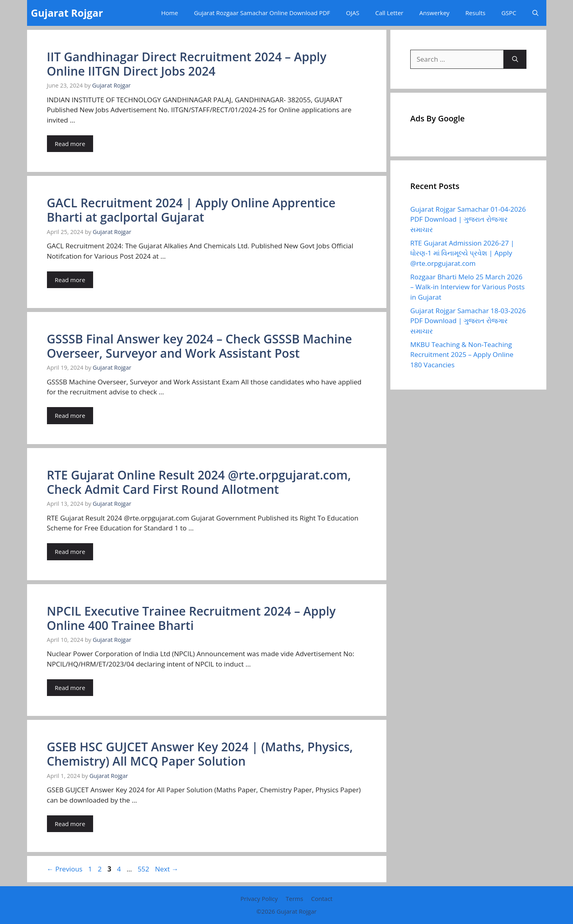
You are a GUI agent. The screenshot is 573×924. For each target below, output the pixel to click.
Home (170, 13)
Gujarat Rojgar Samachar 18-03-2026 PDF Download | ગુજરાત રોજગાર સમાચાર (468, 321)
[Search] (515, 59)
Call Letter (389, 13)
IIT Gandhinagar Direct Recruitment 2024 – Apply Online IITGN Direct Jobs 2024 (187, 64)
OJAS (353, 13)
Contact (322, 899)
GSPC (509, 13)
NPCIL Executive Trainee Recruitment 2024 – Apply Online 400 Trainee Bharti (191, 618)
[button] (535, 13)
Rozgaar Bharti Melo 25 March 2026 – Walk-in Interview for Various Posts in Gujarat (468, 287)
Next (167, 869)
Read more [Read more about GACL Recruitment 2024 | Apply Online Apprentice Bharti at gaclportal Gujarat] (70, 280)
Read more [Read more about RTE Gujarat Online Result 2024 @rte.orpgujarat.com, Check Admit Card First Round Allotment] (70, 552)
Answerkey (435, 13)
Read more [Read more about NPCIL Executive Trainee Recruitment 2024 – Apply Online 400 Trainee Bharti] (70, 688)
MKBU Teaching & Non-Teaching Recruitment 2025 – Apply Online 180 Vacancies (462, 355)
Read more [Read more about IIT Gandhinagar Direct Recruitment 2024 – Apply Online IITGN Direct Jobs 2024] (70, 144)
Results (476, 13)
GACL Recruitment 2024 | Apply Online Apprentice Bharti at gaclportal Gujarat (191, 210)
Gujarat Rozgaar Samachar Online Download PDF (262, 13)
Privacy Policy (259, 899)
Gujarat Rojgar (67, 13)
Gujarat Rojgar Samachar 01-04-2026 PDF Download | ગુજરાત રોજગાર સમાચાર (468, 219)
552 (144, 869)
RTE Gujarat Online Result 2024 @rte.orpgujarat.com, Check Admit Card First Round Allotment (199, 482)
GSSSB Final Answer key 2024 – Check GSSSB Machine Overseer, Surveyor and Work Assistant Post (200, 346)
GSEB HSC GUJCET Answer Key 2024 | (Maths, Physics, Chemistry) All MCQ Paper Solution (200, 754)
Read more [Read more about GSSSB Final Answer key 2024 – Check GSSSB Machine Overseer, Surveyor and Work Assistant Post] (70, 415)
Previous (65, 869)
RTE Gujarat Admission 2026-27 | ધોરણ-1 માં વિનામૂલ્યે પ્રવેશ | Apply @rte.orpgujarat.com (462, 253)
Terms (294, 899)
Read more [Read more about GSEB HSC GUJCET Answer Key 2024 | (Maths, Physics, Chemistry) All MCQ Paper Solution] (70, 824)
